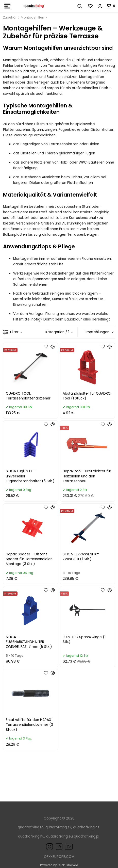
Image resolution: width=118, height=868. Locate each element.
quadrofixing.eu (60, 836)
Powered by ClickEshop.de (59, 865)
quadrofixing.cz (86, 827)
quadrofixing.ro (31, 827)
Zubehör (10, 17)
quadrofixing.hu (31, 836)
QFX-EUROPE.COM (59, 857)
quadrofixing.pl (87, 836)
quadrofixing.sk (58, 827)
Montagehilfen (32, 17)
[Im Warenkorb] (112, 6)
